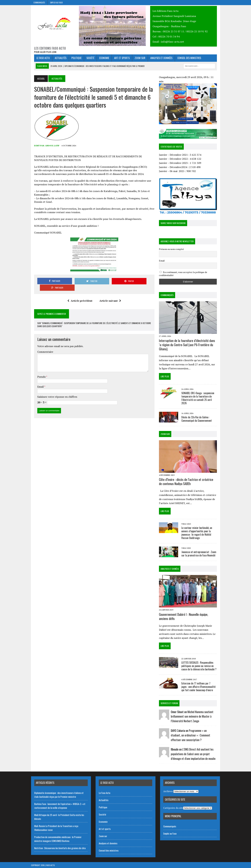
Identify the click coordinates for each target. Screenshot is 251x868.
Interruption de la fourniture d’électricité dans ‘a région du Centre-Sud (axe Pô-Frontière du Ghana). (190, 346)
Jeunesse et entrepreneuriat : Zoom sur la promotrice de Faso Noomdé (200, 552)
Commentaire (42, 346)
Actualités (58, 59)
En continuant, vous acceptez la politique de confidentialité (184, 274)
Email (38, 381)
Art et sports (119, 59)
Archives (168, 791)
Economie (101, 59)
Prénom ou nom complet (173, 249)
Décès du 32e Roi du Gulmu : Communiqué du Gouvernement (198, 416)
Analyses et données (158, 59)
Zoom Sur (166, 432)
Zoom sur (137, 59)
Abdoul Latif (49, 147)
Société (87, 59)
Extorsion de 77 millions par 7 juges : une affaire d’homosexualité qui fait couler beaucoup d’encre (200, 686)
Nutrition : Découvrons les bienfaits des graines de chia (60, 848)
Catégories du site (173, 808)
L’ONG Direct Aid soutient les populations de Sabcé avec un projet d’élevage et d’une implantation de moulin (194, 754)
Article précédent (79, 295)
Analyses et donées (171, 567)
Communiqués (39, 2)
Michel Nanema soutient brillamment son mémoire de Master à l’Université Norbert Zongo (193, 716)
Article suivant (109, 295)
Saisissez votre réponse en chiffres (54, 391)
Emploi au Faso (56, 2)
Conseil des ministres (186, 59)
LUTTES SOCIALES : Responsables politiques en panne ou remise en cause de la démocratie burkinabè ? (200, 666)
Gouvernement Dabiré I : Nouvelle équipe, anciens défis (190, 616)
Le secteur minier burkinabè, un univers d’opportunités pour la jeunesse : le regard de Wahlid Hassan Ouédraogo (198, 531)
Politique (73, 59)
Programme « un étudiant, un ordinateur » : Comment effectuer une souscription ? (195, 735)
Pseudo (39, 371)
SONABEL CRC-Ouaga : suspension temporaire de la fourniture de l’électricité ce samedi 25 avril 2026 (201, 397)
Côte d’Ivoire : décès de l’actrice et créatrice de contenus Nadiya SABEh (189, 480)
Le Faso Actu (40, 59)
